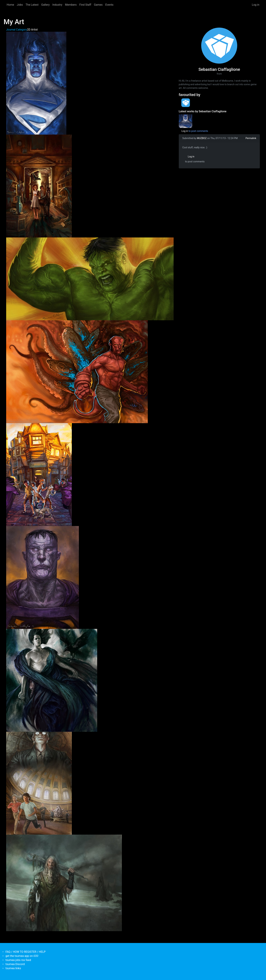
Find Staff (85, 5)
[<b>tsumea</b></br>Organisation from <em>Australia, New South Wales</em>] (186, 103)
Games (98, 5)
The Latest (32, 5)
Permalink (251, 138)
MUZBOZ (202, 138)
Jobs (20, 5)
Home (10, 5)
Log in (256, 5)
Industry (57, 5)
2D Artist (32, 30)
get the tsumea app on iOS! (22, 956)
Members (71, 5)
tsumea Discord (15, 964)
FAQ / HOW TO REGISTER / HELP (26, 952)
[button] (36, 83)
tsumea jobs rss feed (18, 960)
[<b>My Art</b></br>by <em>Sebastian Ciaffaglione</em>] (186, 121)
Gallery (46, 5)
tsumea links (13, 968)
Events (109, 5)
